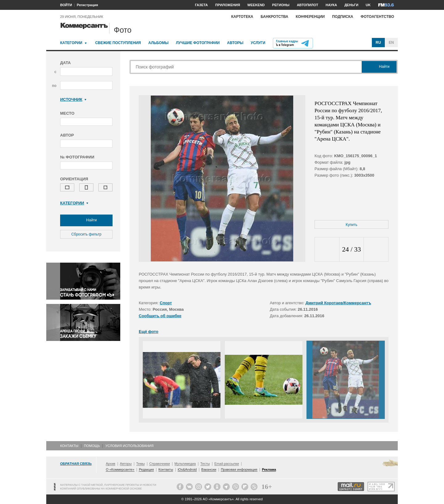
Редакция (146, 469)
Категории (71, 43)
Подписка (343, 17)
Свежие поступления (118, 43)
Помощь (92, 446)
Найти (86, 220)
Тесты (205, 464)
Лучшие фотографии (198, 43)
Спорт (166, 303)
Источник (73, 99)
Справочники (160, 464)
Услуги (258, 43)
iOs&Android (187, 469)
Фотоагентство (377, 17)
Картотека (242, 17)
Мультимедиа (185, 464)
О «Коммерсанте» (120, 469)
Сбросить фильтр (86, 234)
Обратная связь (76, 464)
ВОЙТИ (66, 5)
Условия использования (129, 446)
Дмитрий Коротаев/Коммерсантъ (338, 303)
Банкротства (274, 17)
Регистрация (87, 5)
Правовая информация (239, 469)
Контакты (69, 446)
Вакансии (209, 469)
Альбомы (158, 43)
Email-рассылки (227, 464)
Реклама (269, 469)
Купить (351, 225)
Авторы (235, 43)
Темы (141, 464)
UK (368, 5)
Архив (111, 464)
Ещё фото (148, 332)
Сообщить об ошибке (160, 316)
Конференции (310, 17)
